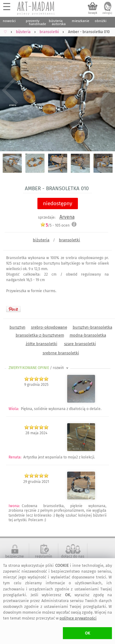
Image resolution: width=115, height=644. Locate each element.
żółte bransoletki (42, 344)
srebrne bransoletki (61, 353)
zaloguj (107, 13)
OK (88, 633)
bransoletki (69, 240)
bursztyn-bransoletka (92, 327)
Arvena (67, 217)
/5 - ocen (55, 225)
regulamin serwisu (44, 559)
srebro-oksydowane (49, 327)
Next (105, 90)
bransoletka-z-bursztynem (40, 335)
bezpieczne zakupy (15, 559)
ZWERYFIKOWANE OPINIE (39, 368)
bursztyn (17, 327)
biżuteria (41, 240)
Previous (10, 90)
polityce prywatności (78, 618)
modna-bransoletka (88, 335)
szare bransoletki (80, 344)
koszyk (93, 13)
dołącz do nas (73, 556)
